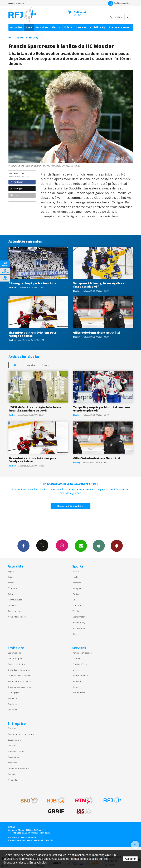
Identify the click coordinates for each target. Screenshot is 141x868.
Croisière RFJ (98, 27)
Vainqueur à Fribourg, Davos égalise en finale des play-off (100, 285)
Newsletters (81, 546)
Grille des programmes (19, 670)
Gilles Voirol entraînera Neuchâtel (97, 333)
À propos (12, 728)
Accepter (130, 859)
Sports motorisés (81, 617)
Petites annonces (81, 676)
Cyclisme (77, 594)
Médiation (13, 763)
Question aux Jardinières (19, 687)
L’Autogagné (14, 693)
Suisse (11, 577)
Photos (56, 27)
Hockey (34, 37)
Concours (12, 710)
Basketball (77, 583)
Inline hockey (79, 622)
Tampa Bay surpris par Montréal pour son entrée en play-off (101, 409)
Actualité (16, 27)
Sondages (12, 704)
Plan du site (45, 833)
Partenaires (13, 757)
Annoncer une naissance (19, 681)
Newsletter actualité (17, 617)
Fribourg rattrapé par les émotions (32, 283)
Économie (13, 588)
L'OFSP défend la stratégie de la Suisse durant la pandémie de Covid (35, 409)
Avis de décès (79, 693)
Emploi (76, 687)
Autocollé (12, 698)
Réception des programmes (21, 734)
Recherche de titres (17, 664)
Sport (29, 27)
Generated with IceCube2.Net (41, 840)
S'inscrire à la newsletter (71, 506)
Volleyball (77, 588)
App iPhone (99, 546)
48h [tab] (15, 365)
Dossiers (12, 605)
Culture (11, 594)
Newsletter (13, 780)
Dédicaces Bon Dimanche (20, 676)
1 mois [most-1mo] (45, 365)
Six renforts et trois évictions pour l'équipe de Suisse (33, 334)
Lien (15, 195)
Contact (11, 774)
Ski (74, 600)
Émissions (42, 27)
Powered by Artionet (18, 840)
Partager (17, 182)
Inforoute (77, 681)
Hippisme (77, 605)
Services (81, 27)
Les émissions (14, 653)
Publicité (12, 746)
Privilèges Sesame (81, 664)
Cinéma (76, 658)
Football (76, 571)
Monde (11, 583)
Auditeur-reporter (119, 3)
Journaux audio (15, 600)
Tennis (76, 611)
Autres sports (79, 628)
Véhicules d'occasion (82, 653)
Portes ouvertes (119, 27)
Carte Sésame (14, 740)
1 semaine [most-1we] (30, 365)
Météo (76, 670)
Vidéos (68, 27)
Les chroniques (15, 658)
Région (11, 571)
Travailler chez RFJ (16, 751)
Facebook (23, 546)
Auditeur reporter (16, 611)
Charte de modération (18, 768)
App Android (117, 546)
